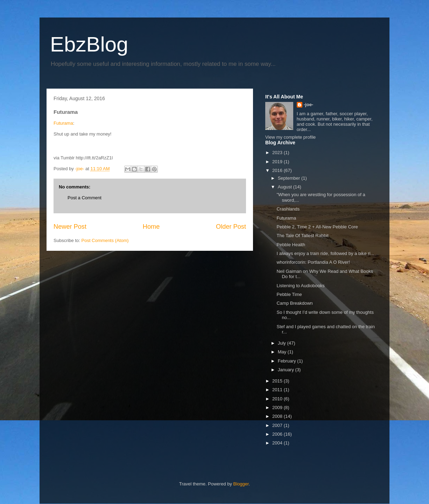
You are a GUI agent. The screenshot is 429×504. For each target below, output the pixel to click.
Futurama (63, 123)
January (287, 370)
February (288, 361)
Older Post (231, 227)
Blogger (241, 484)
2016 (278, 170)
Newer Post (70, 227)
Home (151, 227)
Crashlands (288, 209)
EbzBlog (89, 44)
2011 (278, 390)
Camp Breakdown (294, 303)
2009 (278, 408)
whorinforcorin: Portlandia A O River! (313, 262)
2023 (278, 153)
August (286, 187)
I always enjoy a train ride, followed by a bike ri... (325, 253)
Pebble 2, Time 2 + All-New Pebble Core (317, 227)
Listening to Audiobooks (300, 286)
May (283, 352)
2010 (278, 399)
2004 (278, 443)
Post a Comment (85, 198)
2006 (278, 434)
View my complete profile (290, 137)
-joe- (308, 105)
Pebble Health (291, 245)
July (283, 343)
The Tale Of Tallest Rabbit (302, 236)
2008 (278, 416)
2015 (278, 381)
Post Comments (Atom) (105, 240)
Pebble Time (289, 294)
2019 (278, 162)
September (290, 178)
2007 (278, 425)
